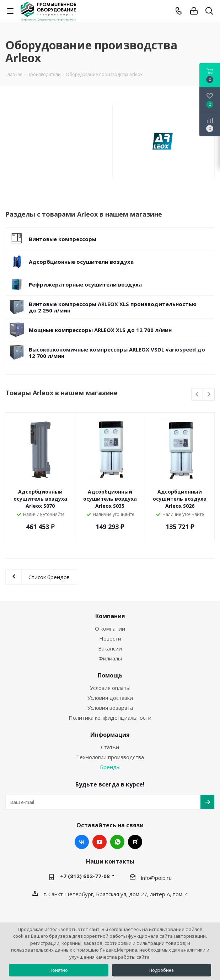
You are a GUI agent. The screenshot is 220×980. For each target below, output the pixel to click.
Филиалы (110, 658)
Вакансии (110, 648)
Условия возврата (110, 708)
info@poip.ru (156, 878)
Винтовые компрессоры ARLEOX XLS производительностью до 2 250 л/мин (113, 307)
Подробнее (162, 970)
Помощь (110, 675)
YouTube (100, 842)
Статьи (110, 747)
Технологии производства (110, 757)
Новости (110, 638)
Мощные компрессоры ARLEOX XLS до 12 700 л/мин (100, 330)
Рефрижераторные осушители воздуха (85, 284)
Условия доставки (110, 698)
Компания (110, 616)
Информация (110, 735)
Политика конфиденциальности (110, 718)
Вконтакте (82, 842)
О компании (110, 628)
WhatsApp (117, 842)
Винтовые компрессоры (63, 239)
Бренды (110, 767)
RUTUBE (135, 842)
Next (209, 395)
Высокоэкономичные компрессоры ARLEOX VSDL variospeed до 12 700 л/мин (117, 353)
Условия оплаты (110, 688)
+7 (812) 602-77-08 (85, 876)
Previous (197, 395)
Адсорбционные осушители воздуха (81, 262)
